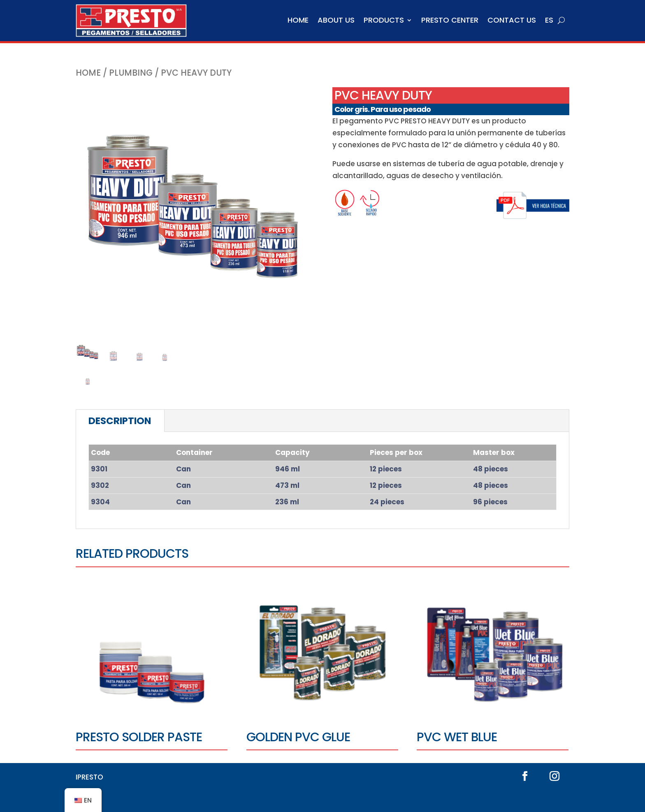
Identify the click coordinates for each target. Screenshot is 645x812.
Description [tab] (120, 421)
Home (298, 20)
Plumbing (131, 73)
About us (336, 20)
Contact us (512, 20)
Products (384, 20)
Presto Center (450, 20)
